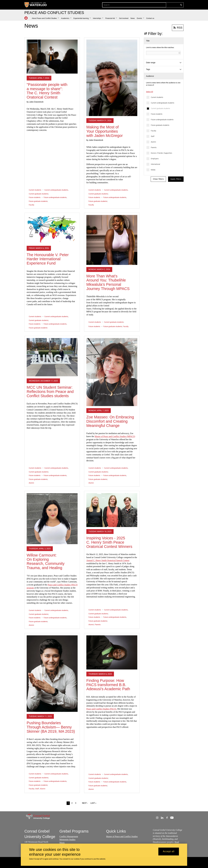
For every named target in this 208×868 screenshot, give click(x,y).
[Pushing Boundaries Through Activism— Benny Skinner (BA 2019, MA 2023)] (52, 674)
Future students (157, 114)
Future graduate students (160, 125)
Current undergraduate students (162, 103)
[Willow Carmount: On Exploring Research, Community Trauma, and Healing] (52, 519)
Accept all (169, 852)
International (155, 164)
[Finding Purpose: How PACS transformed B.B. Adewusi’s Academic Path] (112, 652)
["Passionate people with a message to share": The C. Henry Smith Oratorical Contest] (52, 57)
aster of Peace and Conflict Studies (123, 836)
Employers (155, 159)
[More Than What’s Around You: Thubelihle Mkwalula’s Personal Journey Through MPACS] (112, 240)
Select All (149, 92)
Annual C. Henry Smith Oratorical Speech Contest (108, 560)
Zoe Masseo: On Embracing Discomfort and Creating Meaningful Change (110, 421)
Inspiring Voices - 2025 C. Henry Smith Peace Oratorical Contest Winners (109, 542)
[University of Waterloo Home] (36, 5)
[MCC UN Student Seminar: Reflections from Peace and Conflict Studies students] (52, 357)
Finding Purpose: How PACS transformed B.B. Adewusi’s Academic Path (108, 685)
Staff (153, 136)
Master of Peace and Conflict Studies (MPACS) (115, 436)
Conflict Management (69, 836)
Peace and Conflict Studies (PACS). (102, 709)
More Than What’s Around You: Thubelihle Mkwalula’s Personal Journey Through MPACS (108, 282)
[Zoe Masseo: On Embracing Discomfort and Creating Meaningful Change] (112, 372)
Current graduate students (160, 108)
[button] (45, 18)
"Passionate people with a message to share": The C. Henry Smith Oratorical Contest (47, 91)
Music (62, 843)
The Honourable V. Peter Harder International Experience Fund (48, 259)
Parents (154, 147)
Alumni (153, 142)
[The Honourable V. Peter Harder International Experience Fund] (52, 229)
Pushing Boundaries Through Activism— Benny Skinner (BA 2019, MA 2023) (51, 727)
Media (153, 170)
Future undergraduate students (162, 120)
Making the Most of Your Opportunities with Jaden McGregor (105, 131)
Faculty (153, 131)
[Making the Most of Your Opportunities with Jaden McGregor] (112, 78)
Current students (157, 97)
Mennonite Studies (67, 840)
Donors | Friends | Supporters (161, 153)
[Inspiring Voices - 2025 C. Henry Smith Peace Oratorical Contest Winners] (112, 510)
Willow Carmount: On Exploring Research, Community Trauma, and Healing (46, 561)
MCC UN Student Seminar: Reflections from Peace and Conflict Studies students (50, 392)
